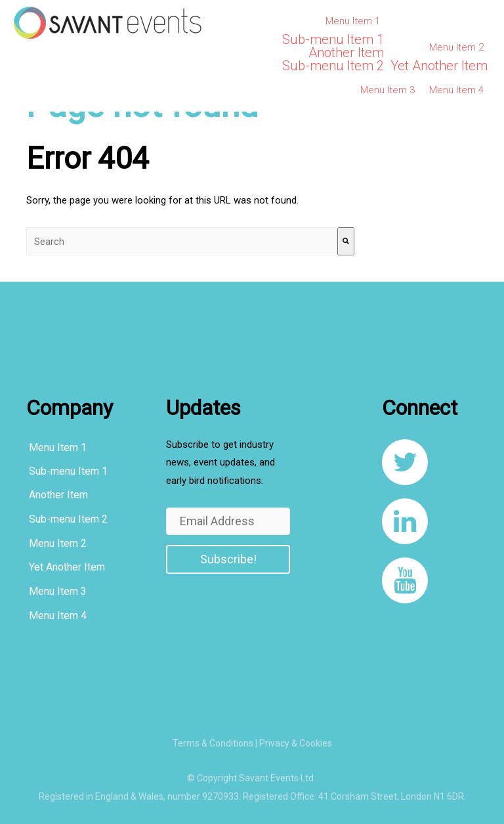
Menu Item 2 (456, 47)
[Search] (346, 241)
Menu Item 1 (353, 21)
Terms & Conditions (213, 743)
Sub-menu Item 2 (333, 66)
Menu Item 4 (456, 90)
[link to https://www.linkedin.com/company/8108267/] (405, 521)
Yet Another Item (439, 66)
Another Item (346, 53)
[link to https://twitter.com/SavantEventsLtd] (405, 462)
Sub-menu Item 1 (333, 39)
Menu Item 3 (388, 90)
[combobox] (182, 241)
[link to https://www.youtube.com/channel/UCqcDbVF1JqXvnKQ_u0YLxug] (405, 580)
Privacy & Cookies (296, 743)
